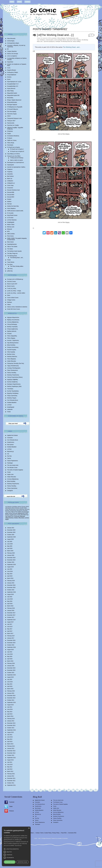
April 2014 (10, 714)
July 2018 (10, 597)
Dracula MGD (11, 195)
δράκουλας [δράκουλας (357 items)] (22, 509)
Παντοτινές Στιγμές (12, 114)
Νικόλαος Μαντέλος (12, 357)
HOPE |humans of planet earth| (15, 211)
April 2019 (10, 576)
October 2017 (11, 617)
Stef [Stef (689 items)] (22, 515)
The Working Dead (12, 256)
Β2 (8, 49)
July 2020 (10, 542)
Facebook (12, 802)
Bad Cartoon (10, 176)
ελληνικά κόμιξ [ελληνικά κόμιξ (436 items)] (25, 512)
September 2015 (11, 675)
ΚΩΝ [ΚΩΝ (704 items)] (25, 515)
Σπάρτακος (10, 131)
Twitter (11, 806)
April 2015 (10, 686)
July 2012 (10, 762)
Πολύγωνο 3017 (11, 121)
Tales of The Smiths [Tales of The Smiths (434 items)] (16, 512)
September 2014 (11, 702)
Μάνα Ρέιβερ (10, 91)
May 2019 (10, 574)
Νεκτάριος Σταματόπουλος (14, 384)
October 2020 (11, 535)
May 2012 (10, 767)
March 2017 (10, 633)
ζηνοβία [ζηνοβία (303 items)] (22, 508)
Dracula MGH (11, 197)
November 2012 (11, 753)
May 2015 (10, 684)
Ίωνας (9, 68)
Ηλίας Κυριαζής (11, 352)
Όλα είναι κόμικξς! (12, 112)
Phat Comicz (10, 236)
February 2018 (11, 608)
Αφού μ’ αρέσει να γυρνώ (17, 160)
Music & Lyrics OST (12, 284)
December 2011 (11, 778)
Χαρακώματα (11, 165)
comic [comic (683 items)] (19, 515)
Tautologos (10, 463)
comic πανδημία (58, 40)
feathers (9, 202)
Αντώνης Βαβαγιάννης (13, 322)
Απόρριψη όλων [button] (23, 862)
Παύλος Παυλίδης (12, 373)
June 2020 (10, 544)
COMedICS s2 (11, 183)
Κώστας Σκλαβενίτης (12, 382)
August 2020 (10, 539)
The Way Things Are (12, 253)
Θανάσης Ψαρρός (12, 398)
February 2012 (11, 774)
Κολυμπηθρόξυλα (12, 75)
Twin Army (10, 269)
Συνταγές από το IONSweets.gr (15, 279)
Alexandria (10, 174)
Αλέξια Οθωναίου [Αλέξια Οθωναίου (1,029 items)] (19, 518)
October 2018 (11, 590)
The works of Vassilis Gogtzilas (15, 470)
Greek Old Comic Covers (14, 309)
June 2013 (10, 737)
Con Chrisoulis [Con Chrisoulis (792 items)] (15, 516)
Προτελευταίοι (11, 123)
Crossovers (10, 188)
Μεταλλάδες (10, 98)
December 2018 (11, 585)
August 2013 (10, 732)
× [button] (29, 828)
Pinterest (11, 811)
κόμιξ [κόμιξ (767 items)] (9, 516)
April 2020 (10, 548)
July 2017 (10, 624)
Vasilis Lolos (10, 474)
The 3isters (10, 249)
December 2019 (11, 558)
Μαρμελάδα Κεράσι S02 (13, 95)
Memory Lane (11, 227)
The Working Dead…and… (17, 258)
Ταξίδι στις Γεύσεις (12, 140)
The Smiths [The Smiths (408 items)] (8, 512)
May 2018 (10, 601)
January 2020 (11, 555)
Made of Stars (11, 225)
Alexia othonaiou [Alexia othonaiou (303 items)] (16, 508)
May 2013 (10, 739)
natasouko (10, 409)
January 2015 (11, 693)
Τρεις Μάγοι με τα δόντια (14, 154)
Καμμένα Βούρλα (12, 70)
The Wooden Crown (12, 468)
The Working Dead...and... (72, 38)
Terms (42, 833)
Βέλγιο (64, 40)
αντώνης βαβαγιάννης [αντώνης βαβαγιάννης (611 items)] (19, 513)
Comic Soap (10, 185)
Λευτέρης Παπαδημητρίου (14, 368)
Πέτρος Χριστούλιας (12, 396)
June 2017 (10, 627)
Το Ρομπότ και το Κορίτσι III (17, 151)
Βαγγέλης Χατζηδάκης (13, 393)
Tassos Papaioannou (13, 461)
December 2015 (11, 668)
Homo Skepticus (11, 208)
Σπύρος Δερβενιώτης (13, 329)
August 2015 (10, 677)
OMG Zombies (11, 234)
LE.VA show (10, 218)
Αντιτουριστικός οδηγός (13, 43)
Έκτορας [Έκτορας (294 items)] (24, 507)
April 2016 (10, 659)
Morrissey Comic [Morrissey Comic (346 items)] (15, 509)
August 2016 (10, 650)
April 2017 (10, 631)
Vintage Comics (11, 300)
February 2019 (11, 581)
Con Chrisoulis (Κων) (13, 400)
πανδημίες (42, 40)
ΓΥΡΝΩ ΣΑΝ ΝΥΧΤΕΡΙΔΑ (17, 158)
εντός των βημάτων (12, 56)
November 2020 (11, 532)
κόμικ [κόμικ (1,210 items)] (7, 519)
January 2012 (11, 776)
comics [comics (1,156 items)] (27, 518)
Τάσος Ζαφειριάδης (12, 336)
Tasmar (9, 458)
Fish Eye (9, 204)
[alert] (16, 846)
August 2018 (10, 594)
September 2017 (11, 620)
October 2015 (11, 673)
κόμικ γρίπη (70, 40)
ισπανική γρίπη (50, 40)
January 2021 (11, 528)
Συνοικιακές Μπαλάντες (13, 136)
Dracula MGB (11, 192)
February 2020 (11, 553)
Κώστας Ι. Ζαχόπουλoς (13, 340)
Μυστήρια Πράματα (12, 105)
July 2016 (10, 652)
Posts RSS (64, 833)
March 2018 (10, 606)
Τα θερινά (10, 138)
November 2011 (11, 781)
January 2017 (11, 638)
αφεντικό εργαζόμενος (49, 41)
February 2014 (11, 719)
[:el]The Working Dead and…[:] (55, 35)
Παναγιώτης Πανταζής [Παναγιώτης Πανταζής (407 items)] (22, 511)
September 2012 (11, 758)
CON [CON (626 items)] (26, 513)
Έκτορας (9, 334)
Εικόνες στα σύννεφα (13, 54)
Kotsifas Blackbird (12, 403)
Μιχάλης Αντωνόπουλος (13, 320)
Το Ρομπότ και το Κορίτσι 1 (17, 149)
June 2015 (10, 682)
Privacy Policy (56, 833)
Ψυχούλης (10, 172)
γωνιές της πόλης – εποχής (14, 291)
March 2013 (10, 744)
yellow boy (10, 271)
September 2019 (11, 565)
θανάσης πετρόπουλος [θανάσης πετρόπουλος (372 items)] (11, 511)
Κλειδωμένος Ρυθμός (13, 72)
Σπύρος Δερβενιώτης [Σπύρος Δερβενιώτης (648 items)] (11, 515)
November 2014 (11, 698)
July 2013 (10, 735)
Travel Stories (11, 262)
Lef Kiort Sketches (12, 220)
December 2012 (11, 751)
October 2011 (11, 783)
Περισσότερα (18, 845)
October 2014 (11, 700)
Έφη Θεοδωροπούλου (13, 343)
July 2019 (10, 569)
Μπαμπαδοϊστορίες (12, 102)
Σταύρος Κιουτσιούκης (13, 347)
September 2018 (11, 592)
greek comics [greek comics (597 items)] (9, 513)
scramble (59, 838)
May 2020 (10, 546)
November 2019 (11, 560)
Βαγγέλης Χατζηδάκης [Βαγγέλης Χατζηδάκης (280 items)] (12, 507)
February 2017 (11, 636)
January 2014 (11, 721)
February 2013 (11, 746)
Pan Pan (9, 456)
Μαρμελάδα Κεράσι (12, 93)
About (19, 2)
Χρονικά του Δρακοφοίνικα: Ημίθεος (16, 167)
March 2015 (10, 689)
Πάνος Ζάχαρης (11, 338)
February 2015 (11, 691)
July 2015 (10, 679)
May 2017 (10, 629)
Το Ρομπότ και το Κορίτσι (14, 147)
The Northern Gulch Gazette (14, 251)
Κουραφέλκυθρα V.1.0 (13, 84)
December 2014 (11, 696)
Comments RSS (72, 833)
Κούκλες (9, 77)
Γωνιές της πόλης (12, 288)
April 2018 (10, 604)
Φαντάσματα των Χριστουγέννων (16, 162)
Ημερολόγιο (10, 62)
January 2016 (11, 666)
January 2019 (11, 583)
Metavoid (10, 229)
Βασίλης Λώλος (11, 354)
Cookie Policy (48, 833)
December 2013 (11, 723)
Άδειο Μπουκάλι (11, 39)
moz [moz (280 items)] (6, 507)
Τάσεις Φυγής (11, 143)
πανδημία (58, 41)
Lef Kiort (9, 405)
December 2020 (11, 530)
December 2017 (11, 613)
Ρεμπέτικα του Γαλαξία (13, 125)
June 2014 (10, 709)
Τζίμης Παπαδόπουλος (13, 366)
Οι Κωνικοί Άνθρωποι (13, 109)
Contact (28, 2)
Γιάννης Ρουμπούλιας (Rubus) (15, 377)
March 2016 (10, 661)
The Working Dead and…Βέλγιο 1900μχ (71, 41)
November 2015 (11, 670)
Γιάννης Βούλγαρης (12, 324)
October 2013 (11, 728)
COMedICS (10, 181)
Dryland (9, 199)
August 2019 (10, 567)
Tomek (9, 260)
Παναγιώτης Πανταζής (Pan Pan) (16, 363)
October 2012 (11, 755)
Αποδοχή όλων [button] (10, 862)
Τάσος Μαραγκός (12, 359)
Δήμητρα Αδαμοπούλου (13, 317)
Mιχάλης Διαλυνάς (12, 331)
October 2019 (11, 562)
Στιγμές (9, 134)
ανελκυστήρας (11, 41)
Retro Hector (10, 242)
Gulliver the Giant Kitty (13, 206)
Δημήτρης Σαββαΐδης (13, 380)
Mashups (10, 302)
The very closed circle (13, 465)
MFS (8, 231)
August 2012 (10, 760)
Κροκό (9, 79)
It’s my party (10, 213)
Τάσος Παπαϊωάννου (13, 370)
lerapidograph (11, 222)
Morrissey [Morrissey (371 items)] (27, 509)
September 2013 (11, 730)
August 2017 (10, 622)
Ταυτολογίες (10, 145)
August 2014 (10, 705)
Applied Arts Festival (12, 435)
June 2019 (10, 571)
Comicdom (10, 438)
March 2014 (10, 716)
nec (8, 454)
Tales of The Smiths (12, 247)
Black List (10, 179)
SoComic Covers (12, 282)
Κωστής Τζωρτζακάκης (13, 391)
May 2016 (10, 656)
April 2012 (10, 769)
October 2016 (11, 645)
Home (12, 2)
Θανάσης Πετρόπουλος (13, 375)
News (9, 295)
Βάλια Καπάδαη (11, 345)
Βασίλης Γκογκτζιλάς (12, 327)
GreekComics (11, 442)
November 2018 (11, 588)
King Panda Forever (12, 215)
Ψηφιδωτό (10, 169)
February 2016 (11, 663)
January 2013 (11, 748)
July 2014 (10, 707)
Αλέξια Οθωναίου (12, 361)
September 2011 (11, 785)
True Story (10, 264)
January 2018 (11, 611)
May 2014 (10, 712)
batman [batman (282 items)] (20, 507)
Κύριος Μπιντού (11, 89)
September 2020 (11, 537)
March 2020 (10, 551)
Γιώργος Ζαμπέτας (12, 51)
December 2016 (11, 640)
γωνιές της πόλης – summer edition (16, 293)
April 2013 (10, 742)
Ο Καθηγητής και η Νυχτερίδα (15, 107)
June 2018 (10, 599)
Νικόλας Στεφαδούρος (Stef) (14, 386)
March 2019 (10, 578)
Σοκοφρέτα (10, 491)
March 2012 (10, 771)
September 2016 (11, 647)
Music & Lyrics (11, 286)
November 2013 (11, 725)
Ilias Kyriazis (10, 445)
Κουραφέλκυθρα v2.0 (13, 86)
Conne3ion (65, 838)
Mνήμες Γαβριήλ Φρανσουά (14, 100)
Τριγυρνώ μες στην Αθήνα (14, 156)
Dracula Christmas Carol (14, 190)
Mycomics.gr (10, 451)
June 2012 (10, 765)
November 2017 (11, 615)
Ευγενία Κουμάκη (12, 350)
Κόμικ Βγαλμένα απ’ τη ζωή (14, 82)
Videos (9, 305)
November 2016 (11, 643)
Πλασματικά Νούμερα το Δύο (15, 118)
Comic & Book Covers (13, 298)
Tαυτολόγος (10, 389)
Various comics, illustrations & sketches (17, 307)
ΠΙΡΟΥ (9, 116)
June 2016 (10, 654)
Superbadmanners (12, 244)
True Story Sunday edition (17, 266)
